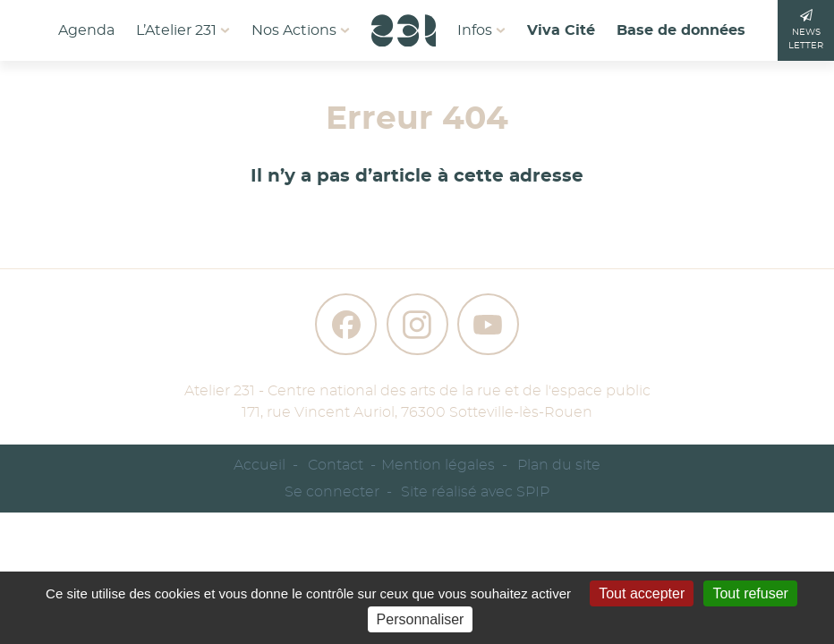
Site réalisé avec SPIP (475, 492)
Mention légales (438, 465)
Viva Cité (561, 30)
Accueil (260, 465)
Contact (336, 465)
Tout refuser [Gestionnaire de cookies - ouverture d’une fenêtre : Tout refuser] (750, 593)
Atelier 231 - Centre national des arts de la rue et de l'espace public (417, 391)
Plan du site (559, 465)
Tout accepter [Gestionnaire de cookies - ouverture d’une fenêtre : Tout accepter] (642, 593)
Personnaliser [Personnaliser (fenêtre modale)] (421, 619)
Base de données (681, 30)
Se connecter (332, 492)
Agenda (86, 30)
